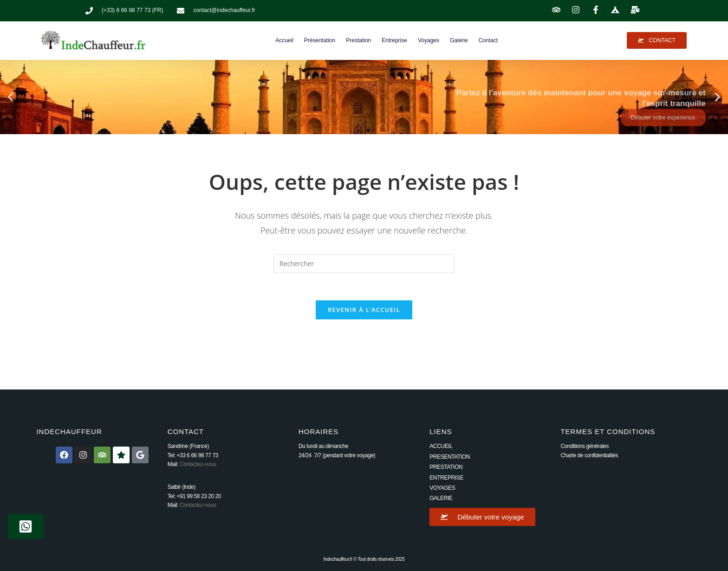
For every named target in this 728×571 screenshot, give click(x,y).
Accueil (284, 40)
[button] (10, 97)
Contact (488, 40)
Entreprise (394, 40)
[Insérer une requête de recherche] (364, 264)
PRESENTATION (449, 457)
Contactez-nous (198, 465)
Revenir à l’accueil (364, 311)
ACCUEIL (441, 447)
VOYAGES (442, 488)
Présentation (320, 40)
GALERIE (441, 499)
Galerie (459, 40)
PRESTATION (446, 468)
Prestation (358, 40)
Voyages (429, 40)
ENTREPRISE (446, 478)
